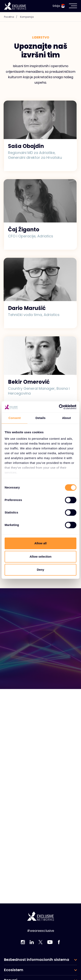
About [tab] (66, 418)
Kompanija (27, 17)
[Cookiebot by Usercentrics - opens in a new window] (59, 407)
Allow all (41, 543)
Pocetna (12, 17)
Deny (41, 570)
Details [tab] (40, 418)
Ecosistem (14, 970)
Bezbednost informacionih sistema (37, 960)
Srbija (59, 6)
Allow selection (40, 557)
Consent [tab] (15, 418)
